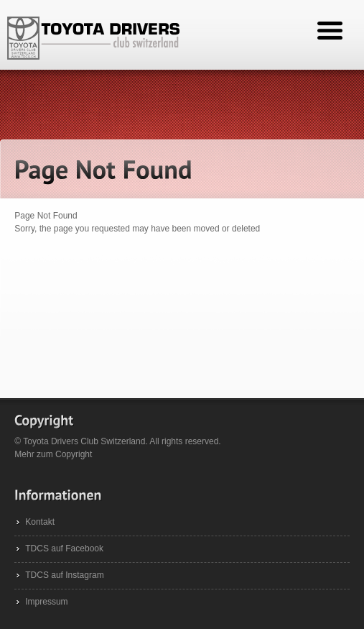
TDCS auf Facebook (64, 548)
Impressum (46, 602)
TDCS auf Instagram (64, 575)
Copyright (74, 454)
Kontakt (40, 522)
